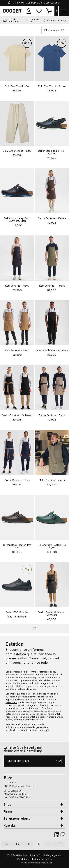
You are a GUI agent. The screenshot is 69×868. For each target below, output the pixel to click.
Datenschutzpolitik (42, 859)
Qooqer (13, 11)
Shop (7, 804)
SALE (63, 21)
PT (60, 844)
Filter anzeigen (54, 30)
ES (7, 844)
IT (49, 844)
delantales (11, 702)
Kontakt (9, 826)
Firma (8, 811)
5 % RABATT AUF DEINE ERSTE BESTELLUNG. (34, 3)
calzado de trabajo (18, 730)
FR (28, 844)
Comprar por (34, 21)
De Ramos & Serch (44, 863)
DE (39, 844)
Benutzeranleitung (17, 818)
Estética (51, 21)
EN (18, 844)
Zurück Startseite (11, 21)
